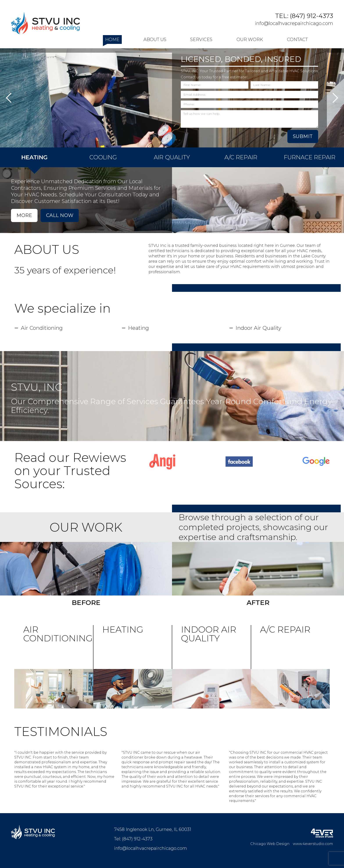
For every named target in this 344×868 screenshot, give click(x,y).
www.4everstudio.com (313, 844)
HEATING (34, 157)
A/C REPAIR (241, 157)
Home (112, 39)
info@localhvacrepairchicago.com (294, 23)
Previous (9, 98)
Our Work (250, 39)
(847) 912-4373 (311, 16)
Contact (297, 39)
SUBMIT (303, 136)
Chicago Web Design (270, 844)
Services (201, 39)
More (24, 215)
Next (335, 98)
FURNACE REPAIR (310, 157)
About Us (155, 39)
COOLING (103, 157)
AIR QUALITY (172, 157)
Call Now (60, 215)
